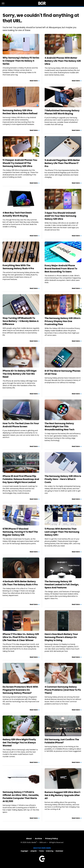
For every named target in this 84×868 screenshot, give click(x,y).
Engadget (24, 851)
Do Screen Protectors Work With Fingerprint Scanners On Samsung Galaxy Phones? (20, 690)
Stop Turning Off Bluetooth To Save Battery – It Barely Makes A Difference (21, 321)
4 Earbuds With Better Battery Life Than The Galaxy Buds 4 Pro (20, 583)
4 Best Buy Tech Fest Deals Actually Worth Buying (17, 214)
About (29, 839)
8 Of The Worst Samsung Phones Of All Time (63, 372)
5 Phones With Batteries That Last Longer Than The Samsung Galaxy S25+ (62, 532)
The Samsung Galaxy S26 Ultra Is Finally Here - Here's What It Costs (63, 479)
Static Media (31, 843)
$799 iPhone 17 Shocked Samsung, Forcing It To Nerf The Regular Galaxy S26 (20, 532)
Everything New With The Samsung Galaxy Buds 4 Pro (18, 267)
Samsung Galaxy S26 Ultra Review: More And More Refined (20, 112)
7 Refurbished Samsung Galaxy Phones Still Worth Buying (62, 112)
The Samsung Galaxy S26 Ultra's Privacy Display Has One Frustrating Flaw (63, 321)
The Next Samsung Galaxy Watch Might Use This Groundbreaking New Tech (59, 426)
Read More (34, 81)
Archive (38, 839)
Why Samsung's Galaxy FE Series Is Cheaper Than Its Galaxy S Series (21, 61)
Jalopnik (33, 851)
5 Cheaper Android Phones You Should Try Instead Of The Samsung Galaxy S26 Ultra (20, 163)
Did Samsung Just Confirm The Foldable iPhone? (62, 741)
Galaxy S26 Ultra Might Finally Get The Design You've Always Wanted (19, 743)
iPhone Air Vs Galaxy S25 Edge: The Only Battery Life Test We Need (20, 374)
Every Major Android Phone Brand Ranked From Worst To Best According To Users (61, 269)
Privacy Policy (52, 839)
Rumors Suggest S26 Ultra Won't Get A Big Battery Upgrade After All (62, 795)
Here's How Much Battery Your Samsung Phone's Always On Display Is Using (61, 637)
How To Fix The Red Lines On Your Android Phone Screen (21, 425)
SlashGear (59, 851)
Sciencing (50, 851)
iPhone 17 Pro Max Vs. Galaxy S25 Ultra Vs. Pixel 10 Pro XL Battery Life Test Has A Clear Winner (21, 637)
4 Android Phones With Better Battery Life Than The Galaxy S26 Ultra (63, 61)
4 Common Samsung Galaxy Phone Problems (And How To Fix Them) (63, 690)
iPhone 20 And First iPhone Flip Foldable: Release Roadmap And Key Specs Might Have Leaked (21, 479)
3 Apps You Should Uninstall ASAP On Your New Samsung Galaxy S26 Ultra (60, 216)
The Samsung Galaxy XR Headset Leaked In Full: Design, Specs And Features (62, 584)
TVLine (41, 851)
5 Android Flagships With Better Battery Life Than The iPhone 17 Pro (62, 163)
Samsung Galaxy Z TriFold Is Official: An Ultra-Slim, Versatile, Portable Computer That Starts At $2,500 (21, 797)
